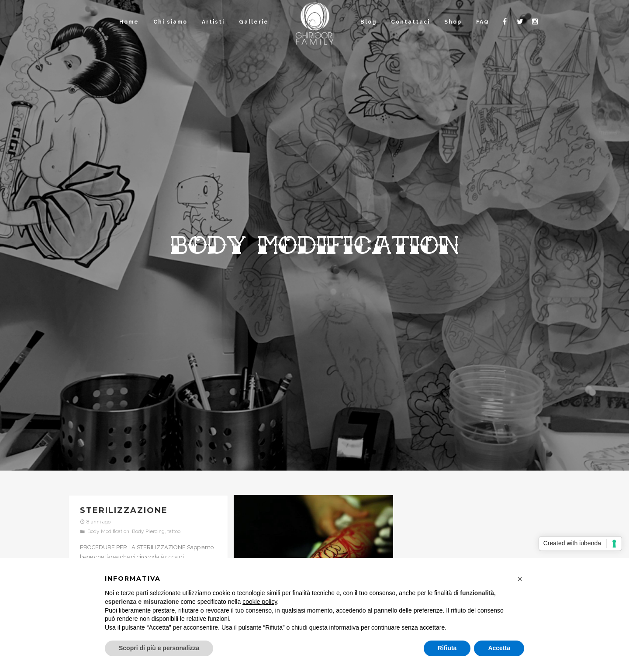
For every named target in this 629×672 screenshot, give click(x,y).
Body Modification (108, 531)
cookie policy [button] (260, 602)
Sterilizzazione (124, 510)
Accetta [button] (499, 648)
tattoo (174, 531)
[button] (520, 579)
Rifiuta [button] (447, 648)
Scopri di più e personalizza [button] (159, 648)
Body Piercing (148, 531)
